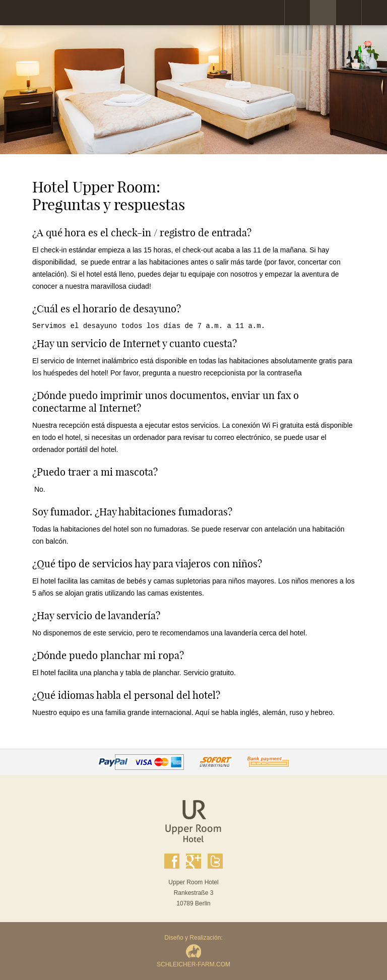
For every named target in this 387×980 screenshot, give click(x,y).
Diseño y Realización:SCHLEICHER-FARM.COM (193, 951)
